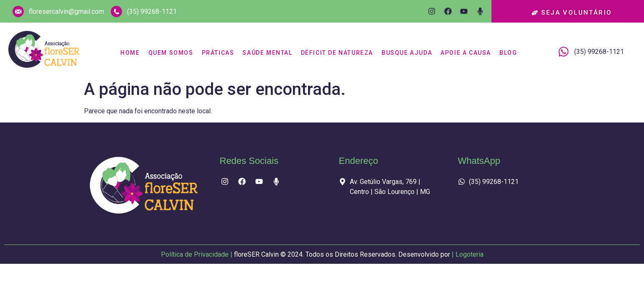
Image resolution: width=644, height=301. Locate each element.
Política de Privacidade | (306, 255)
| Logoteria (468, 255)
